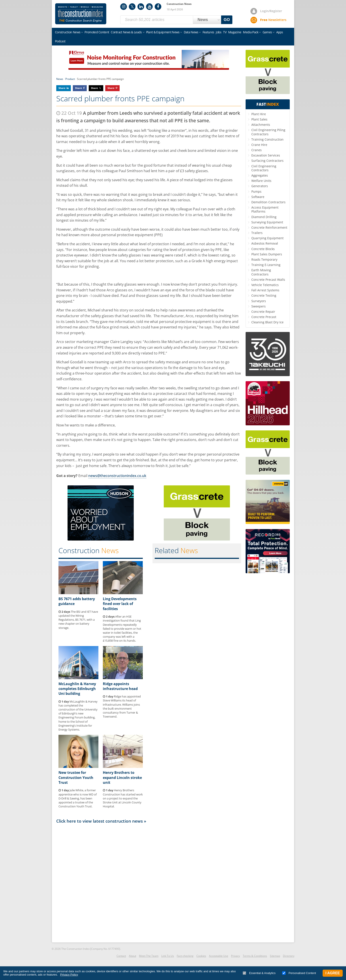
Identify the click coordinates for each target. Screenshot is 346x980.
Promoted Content (97, 32)
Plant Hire (259, 114)
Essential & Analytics (259, 973)
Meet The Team (149, 956)
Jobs (219, 32)
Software (258, 197)
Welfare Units (261, 181)
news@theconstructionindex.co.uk (117, 476)
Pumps (256, 191)
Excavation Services (266, 155)
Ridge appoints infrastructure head (120, 686)
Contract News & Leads (126, 32)
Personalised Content (299, 973)
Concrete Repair (263, 312)
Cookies (201, 956)
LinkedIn (141, 7)
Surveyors (259, 301)
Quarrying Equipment (267, 238)
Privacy (235, 956)
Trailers (257, 233)
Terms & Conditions (255, 956)
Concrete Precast (264, 317)
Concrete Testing (264, 295)
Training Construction (267, 139)
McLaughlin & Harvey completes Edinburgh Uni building (77, 689)
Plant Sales (259, 119)
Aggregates (260, 175)
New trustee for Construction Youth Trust (76, 777)
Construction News (68, 32)
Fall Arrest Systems (265, 290)
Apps (280, 32)
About (133, 956)
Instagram (124, 7)
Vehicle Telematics (265, 285)
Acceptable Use (219, 956)
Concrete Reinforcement (269, 227)
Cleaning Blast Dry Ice (267, 322)
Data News (191, 32)
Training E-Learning (266, 265)
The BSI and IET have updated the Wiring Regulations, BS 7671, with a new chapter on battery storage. (78, 620)
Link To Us (168, 956)
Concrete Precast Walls (268, 280)
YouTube (149, 7)
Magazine (235, 32)
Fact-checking (185, 956)
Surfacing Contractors (267, 161)
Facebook (158, 7)
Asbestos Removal (265, 243)
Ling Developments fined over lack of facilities (120, 604)
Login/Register (271, 11)
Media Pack (251, 32)
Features (208, 32)
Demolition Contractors (268, 202)
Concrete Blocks (263, 249)
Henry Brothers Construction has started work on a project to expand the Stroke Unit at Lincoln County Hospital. (123, 798)
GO (227, 20)
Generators (260, 186)
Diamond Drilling (264, 217)
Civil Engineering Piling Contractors (268, 132)
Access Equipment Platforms (265, 209)
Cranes (257, 150)
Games (267, 32)
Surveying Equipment (267, 222)
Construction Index (81, 14)
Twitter (132, 7)
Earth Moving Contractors (261, 272)
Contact (121, 956)
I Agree (333, 973)
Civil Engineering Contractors (264, 168)
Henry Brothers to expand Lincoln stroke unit (122, 777)
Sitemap (275, 956)
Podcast (60, 41)
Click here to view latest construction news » (101, 821)
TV (225, 32)
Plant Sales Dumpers (267, 254)
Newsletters (273, 20)
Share (62, 88)
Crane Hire (259, 145)
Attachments (261, 125)
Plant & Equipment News (163, 32)
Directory (289, 956)
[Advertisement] (149, 883)
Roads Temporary (264, 259)
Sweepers (259, 306)
